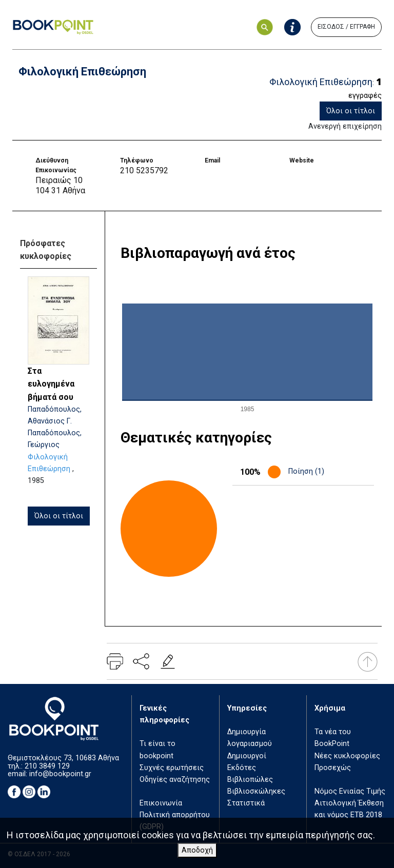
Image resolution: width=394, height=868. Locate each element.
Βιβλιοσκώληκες (256, 791)
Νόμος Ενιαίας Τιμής (350, 791)
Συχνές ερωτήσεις (172, 768)
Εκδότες (242, 768)
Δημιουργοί (247, 756)
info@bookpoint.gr (60, 774)
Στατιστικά (246, 803)
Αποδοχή (197, 850)
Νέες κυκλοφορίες (347, 756)
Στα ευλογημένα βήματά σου (51, 384)
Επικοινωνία (161, 803)
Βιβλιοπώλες (250, 780)
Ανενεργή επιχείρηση (345, 126)
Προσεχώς (333, 768)
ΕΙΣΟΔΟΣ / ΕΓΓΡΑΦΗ (346, 27)
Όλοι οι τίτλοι (351, 111)
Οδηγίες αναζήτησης (175, 780)
